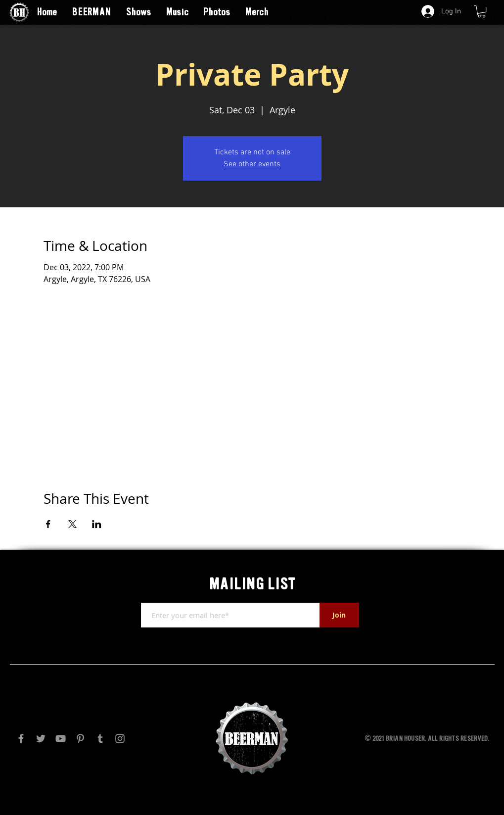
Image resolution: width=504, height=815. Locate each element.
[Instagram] (120, 739)
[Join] (339, 615)
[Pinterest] (80, 739)
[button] (481, 11)
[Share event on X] (72, 524)
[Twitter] (41, 739)
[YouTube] (61, 739)
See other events (252, 164)
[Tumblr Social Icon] (100, 739)
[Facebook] (21, 739)
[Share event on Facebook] (48, 524)
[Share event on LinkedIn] (97, 524)
